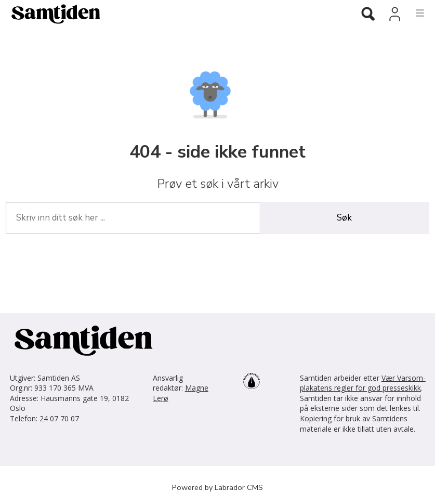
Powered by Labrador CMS (217, 487)
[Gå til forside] (172, 14)
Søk (344, 218)
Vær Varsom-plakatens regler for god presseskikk (363, 383)
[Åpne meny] (414, 14)
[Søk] (368, 15)
